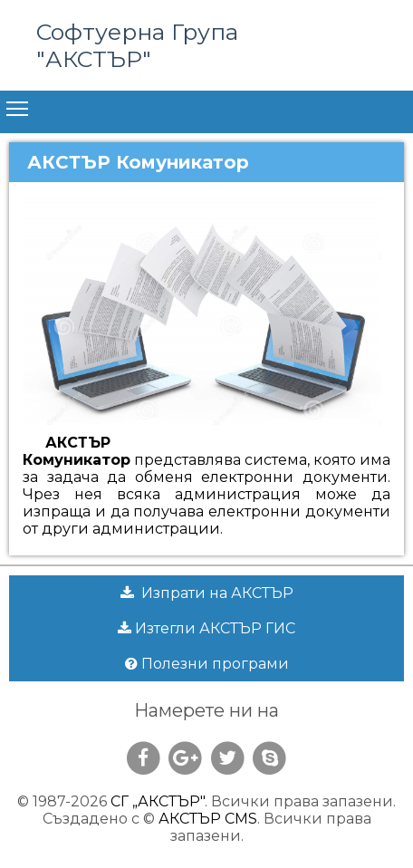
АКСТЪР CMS (208, 819)
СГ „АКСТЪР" (158, 801)
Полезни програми (207, 664)
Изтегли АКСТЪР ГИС (206, 628)
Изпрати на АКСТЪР (207, 593)
